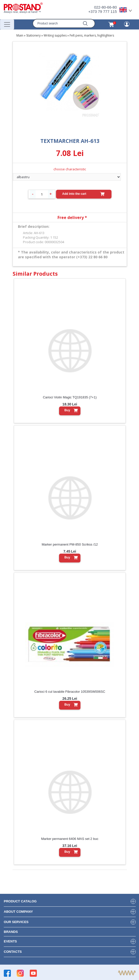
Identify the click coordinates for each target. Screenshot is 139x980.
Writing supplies (55, 35)
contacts (13, 952)
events (10, 941)
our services (16, 922)
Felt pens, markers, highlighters (92, 35)
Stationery (33, 35)
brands (11, 932)
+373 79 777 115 (103, 11)
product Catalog (20, 901)
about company (18, 912)
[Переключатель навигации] (7, 24)
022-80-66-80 (105, 7)
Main (20, 35)
